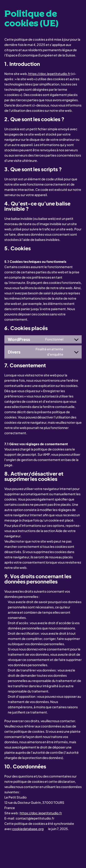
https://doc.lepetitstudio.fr (49, 74)
